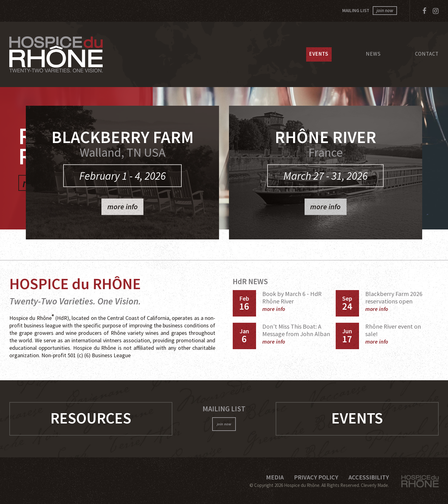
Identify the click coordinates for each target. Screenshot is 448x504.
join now (385, 10)
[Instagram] (436, 11)
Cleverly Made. (375, 485)
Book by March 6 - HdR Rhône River (292, 301)
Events (319, 54)
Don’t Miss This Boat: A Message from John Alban (296, 334)
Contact (427, 54)
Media (275, 477)
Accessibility (369, 477)
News (373, 54)
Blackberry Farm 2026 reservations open (394, 301)
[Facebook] (425, 11)
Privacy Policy (316, 477)
